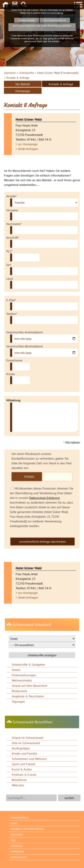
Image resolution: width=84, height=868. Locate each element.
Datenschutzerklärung (52, 13)
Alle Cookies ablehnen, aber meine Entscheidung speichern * (42, 27)
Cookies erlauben (27, 20)
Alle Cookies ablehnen (55, 20)
